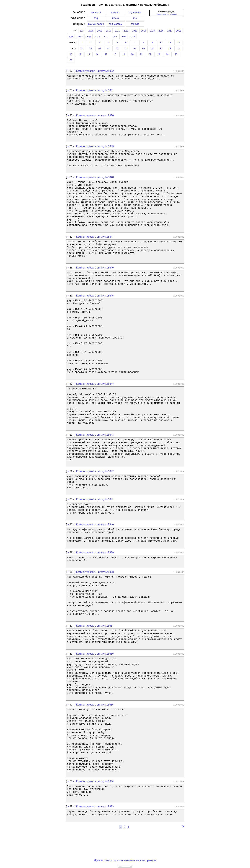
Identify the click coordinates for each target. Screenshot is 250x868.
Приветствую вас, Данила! (166, 14)
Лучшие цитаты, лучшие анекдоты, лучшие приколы (125, 860)
